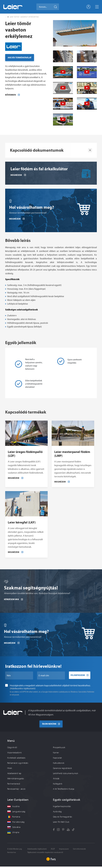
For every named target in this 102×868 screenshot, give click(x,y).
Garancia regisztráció (62, 770)
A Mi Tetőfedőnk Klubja (64, 790)
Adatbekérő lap (14, 775)
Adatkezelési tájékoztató (37, 850)
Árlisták (56, 780)
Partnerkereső (14, 785)
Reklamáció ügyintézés (18, 764)
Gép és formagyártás (62, 818)
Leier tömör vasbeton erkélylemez (24, 17)
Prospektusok (59, 749)
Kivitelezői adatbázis (16, 759)
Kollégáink (58, 785)
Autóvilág (57, 813)
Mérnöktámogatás (16, 780)
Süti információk (79, 850)
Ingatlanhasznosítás (62, 808)
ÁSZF (53, 850)
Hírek (10, 770)
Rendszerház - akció (16, 790)
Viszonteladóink (14, 754)
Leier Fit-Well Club (61, 823)
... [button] (6, 17)
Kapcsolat (57, 759)
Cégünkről (12, 749)
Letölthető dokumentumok (66, 775)
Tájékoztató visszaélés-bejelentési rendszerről (45, 854)
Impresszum (64, 850)
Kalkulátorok (59, 764)
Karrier (56, 754)
